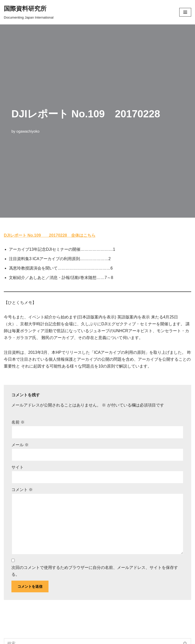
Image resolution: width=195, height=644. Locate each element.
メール (20, 445)
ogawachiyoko (28, 131)
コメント (22, 490)
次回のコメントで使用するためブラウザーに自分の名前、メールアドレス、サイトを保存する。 (95, 571)
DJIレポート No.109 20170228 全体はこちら (50, 235)
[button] (185, 12)
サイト (18, 467)
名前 (18, 422)
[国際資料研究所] (29, 12)
